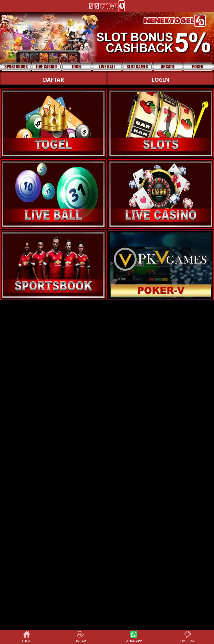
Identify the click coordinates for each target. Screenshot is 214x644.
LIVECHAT (187, 637)
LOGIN (160, 79)
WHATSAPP (134, 637)
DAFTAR (53, 79)
